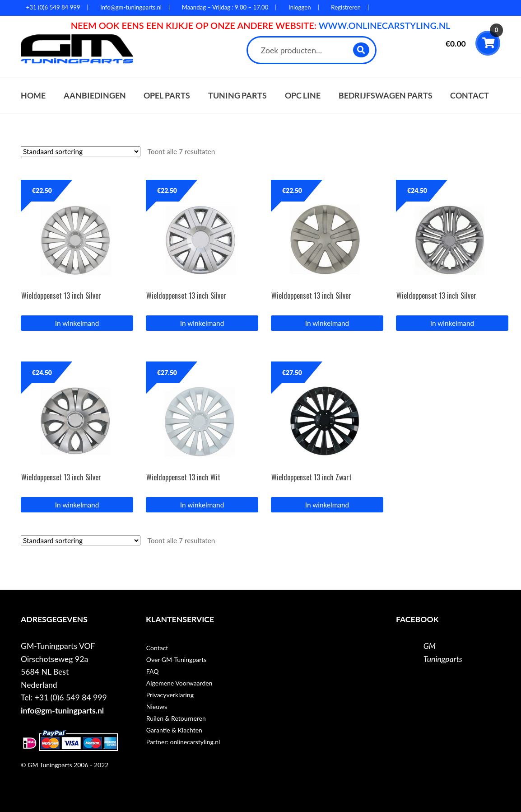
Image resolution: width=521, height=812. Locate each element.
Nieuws (157, 706)
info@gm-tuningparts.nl (62, 711)
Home (33, 96)
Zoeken (362, 50)
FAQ (153, 671)
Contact (470, 96)
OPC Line (303, 96)
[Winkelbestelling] (81, 151)
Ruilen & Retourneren (176, 718)
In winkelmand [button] (77, 323)
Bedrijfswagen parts (386, 96)
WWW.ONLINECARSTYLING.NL (385, 25)
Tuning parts (237, 96)
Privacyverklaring (170, 695)
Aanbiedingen (95, 96)
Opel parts (167, 96)
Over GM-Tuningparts (176, 659)
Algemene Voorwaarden (179, 683)
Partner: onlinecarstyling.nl (183, 742)
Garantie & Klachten (174, 730)
